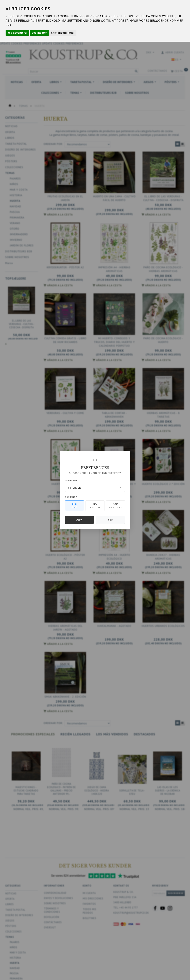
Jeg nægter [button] (39, 33)
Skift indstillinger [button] (63, 33)
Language (71, 481)
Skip (110, 520)
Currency (71, 497)
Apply (79, 520)
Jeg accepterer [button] (17, 33)
